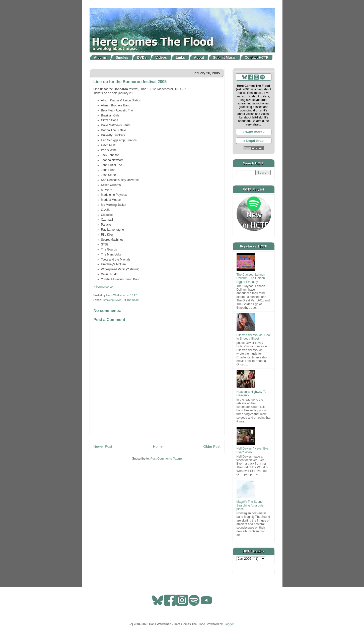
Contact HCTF (257, 57)
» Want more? (254, 132)
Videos (161, 57)
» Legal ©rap (253, 141)
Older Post (212, 447)
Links (180, 57)
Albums (100, 57)
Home (158, 447)
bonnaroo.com (106, 287)
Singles (122, 57)
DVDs (142, 57)
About (199, 57)
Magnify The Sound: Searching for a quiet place (250, 505)
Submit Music (224, 57)
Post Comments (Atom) (166, 459)
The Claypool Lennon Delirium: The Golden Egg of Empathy (251, 278)
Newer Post (103, 447)
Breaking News (112, 300)
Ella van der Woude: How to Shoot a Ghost (253, 337)
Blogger (229, 624)
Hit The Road (131, 300)
